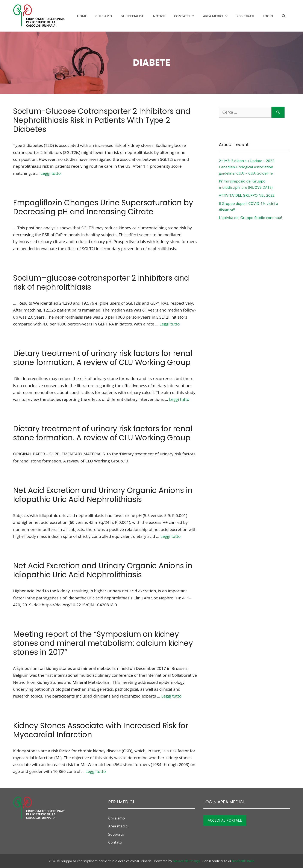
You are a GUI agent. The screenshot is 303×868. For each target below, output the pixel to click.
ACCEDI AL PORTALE (225, 820)
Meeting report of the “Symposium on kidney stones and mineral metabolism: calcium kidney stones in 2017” (103, 643)
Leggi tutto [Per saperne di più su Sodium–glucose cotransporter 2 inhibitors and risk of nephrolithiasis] (170, 324)
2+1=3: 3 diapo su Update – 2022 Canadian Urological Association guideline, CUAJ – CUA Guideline (247, 167)
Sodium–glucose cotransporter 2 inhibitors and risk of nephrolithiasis (101, 282)
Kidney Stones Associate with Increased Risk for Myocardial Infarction (101, 730)
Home (82, 16)
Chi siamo (104, 16)
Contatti (186, 16)
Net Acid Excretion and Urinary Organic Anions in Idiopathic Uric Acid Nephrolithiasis (103, 495)
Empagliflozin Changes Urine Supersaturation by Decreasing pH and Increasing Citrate (103, 207)
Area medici (218, 16)
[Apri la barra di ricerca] (284, 16)
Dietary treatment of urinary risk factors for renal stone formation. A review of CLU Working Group (103, 358)
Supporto (116, 834)
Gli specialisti (133, 16)
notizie (159, 16)
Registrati (245, 16)
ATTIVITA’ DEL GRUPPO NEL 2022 (247, 195)
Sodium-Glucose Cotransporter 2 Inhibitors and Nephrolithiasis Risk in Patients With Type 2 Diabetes (102, 120)
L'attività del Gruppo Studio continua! (250, 218)
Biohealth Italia (243, 861)
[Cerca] (278, 112)
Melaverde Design (186, 861)
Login (268, 16)
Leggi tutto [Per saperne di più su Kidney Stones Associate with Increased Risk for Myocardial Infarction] (96, 771)
